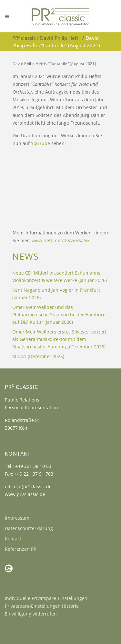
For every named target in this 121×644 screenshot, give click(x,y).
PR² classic (24, 38)
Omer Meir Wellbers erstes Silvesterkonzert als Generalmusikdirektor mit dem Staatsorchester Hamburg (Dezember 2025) (59, 339)
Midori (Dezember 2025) (38, 356)
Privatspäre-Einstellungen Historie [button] (42, 606)
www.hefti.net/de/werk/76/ (60, 240)
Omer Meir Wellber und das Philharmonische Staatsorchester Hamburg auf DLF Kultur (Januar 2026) (59, 315)
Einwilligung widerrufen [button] (31, 614)
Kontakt (13, 539)
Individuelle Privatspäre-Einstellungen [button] (46, 598)
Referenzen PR (21, 549)
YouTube (40, 143)
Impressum (17, 518)
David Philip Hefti (60, 38)
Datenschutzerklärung (29, 528)
